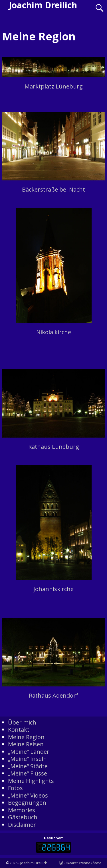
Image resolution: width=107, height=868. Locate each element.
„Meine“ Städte (28, 766)
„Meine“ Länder (29, 752)
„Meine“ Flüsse (28, 773)
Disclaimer (22, 825)
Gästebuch (23, 817)
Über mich (22, 722)
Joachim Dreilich (34, 863)
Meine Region (26, 737)
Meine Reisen (26, 744)
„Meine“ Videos (28, 795)
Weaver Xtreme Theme (84, 863)
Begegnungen (27, 803)
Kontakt (19, 730)
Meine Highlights (31, 781)
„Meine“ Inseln (27, 759)
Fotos (15, 788)
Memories (22, 810)
